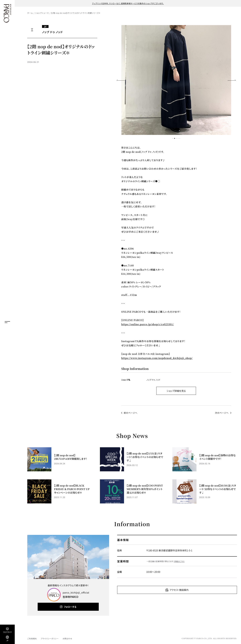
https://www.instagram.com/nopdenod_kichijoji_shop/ (157, 358)
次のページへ (222, 413)
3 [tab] (176, 138)
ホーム (30, 13)
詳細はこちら (179, 561)
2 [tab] (175, 138)
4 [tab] (178, 138)
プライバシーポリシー (50, 638)
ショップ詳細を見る (176, 391)
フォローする (70, 607)
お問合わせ (67, 638)
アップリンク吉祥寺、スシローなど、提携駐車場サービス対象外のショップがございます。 (128, 3)
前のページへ (131, 413)
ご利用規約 (32, 638)
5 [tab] (180, 138)
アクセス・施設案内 (179, 590)
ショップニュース (42, 13)
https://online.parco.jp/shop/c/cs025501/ (148, 324)
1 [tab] (173, 138)
